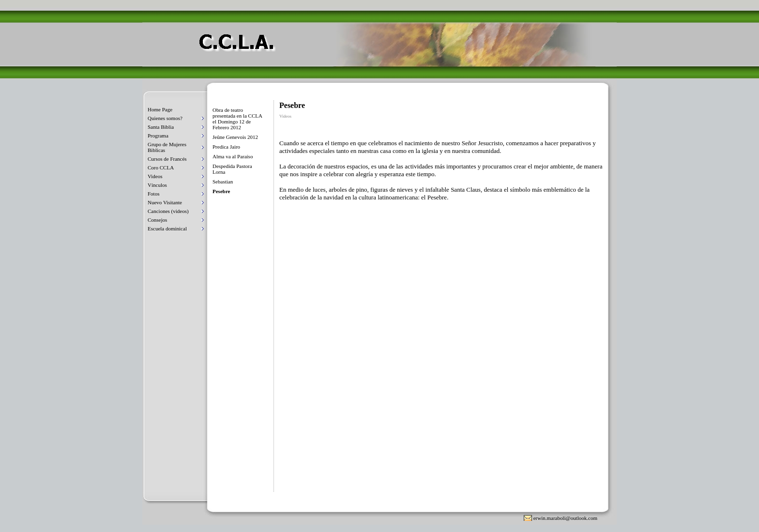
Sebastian (223, 182)
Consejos (157, 220)
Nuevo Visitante (165, 202)
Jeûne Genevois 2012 (235, 137)
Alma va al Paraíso (233, 156)
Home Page (160, 109)
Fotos (153, 194)
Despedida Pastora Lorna (232, 169)
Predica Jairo (226, 147)
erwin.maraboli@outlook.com (565, 518)
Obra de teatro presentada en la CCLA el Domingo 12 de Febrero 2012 (237, 119)
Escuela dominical (167, 228)
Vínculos (157, 185)
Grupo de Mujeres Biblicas (167, 147)
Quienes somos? (165, 118)
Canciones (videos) (168, 211)
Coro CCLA (161, 167)
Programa (158, 136)
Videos (155, 176)
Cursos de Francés (167, 159)
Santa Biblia (161, 127)
